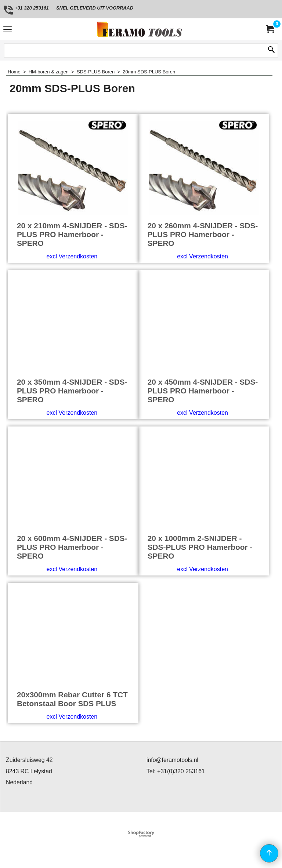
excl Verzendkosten (72, 256)
